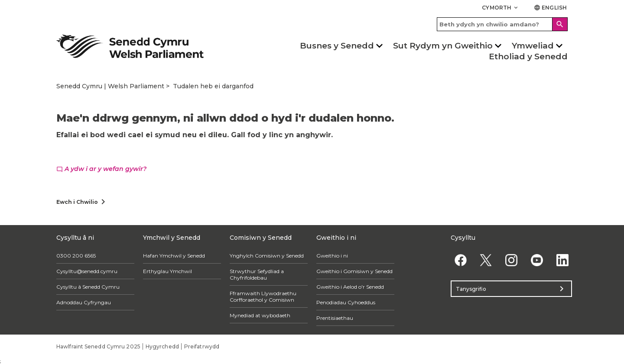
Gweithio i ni (332, 256)
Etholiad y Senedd (528, 56)
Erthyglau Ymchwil (167, 271)
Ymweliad (533, 46)
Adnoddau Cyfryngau (84, 302)
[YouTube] (537, 260)
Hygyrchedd (162, 346)
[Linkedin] (562, 260)
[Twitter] (486, 260)
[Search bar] (502, 24)
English (550, 8)
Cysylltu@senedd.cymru (87, 271)
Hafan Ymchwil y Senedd (174, 256)
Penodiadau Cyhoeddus (346, 302)
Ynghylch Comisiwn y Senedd (267, 256)
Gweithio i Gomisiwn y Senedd (354, 271)
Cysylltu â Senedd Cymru (88, 287)
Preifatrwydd (202, 346)
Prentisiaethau (335, 318)
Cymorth (500, 8)
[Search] (560, 24)
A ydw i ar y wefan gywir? (101, 169)
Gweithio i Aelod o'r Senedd (350, 287)
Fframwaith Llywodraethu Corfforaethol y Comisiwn (263, 296)
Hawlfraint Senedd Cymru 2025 (98, 346)
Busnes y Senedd (337, 46)
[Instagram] (512, 260)
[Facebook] (460, 260)
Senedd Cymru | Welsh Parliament (110, 86)
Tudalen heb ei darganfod (213, 86)
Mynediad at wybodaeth (260, 315)
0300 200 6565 (76, 256)
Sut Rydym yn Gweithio (443, 46)
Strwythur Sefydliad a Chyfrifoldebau (257, 274)
